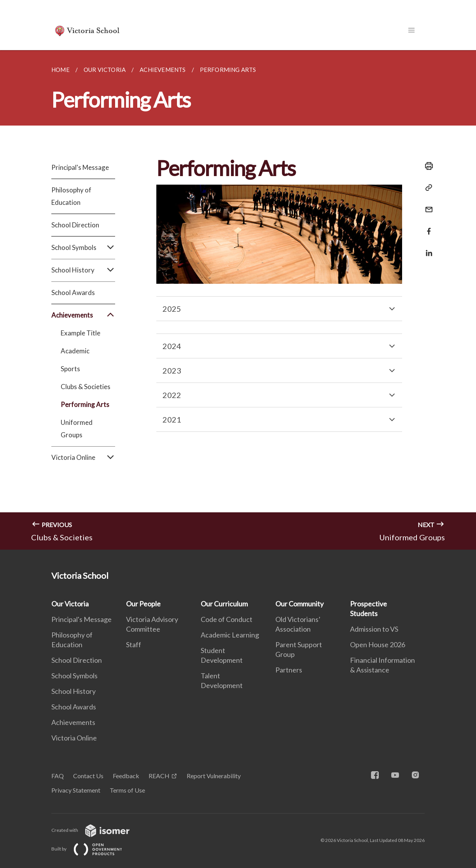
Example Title (80, 333)
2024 (172, 346)
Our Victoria (70, 604)
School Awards (73, 293)
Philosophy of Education (71, 196)
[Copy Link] (427, 188)
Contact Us (88, 776)
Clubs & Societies (86, 387)
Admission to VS (374, 629)
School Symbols (83, 248)
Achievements (83, 315)
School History (83, 270)
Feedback (126, 776)
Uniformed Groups (77, 429)
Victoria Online (83, 458)
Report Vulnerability (214, 776)
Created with (97, 830)
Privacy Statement (76, 790)
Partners (289, 670)
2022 (172, 395)
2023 (172, 370)
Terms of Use (127, 790)
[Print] (427, 166)
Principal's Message (80, 167)
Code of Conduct (227, 619)
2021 (172, 419)
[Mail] (427, 205)
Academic (75, 351)
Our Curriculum (224, 604)
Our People (143, 604)
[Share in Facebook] (427, 226)
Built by (93, 849)
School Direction (75, 225)
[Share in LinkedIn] (427, 248)
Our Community (299, 604)
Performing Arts (85, 404)
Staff (134, 644)
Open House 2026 (378, 644)
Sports (70, 369)
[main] (238, 300)
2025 (172, 309)
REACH (159, 776)
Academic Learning (230, 635)
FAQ (58, 776)
